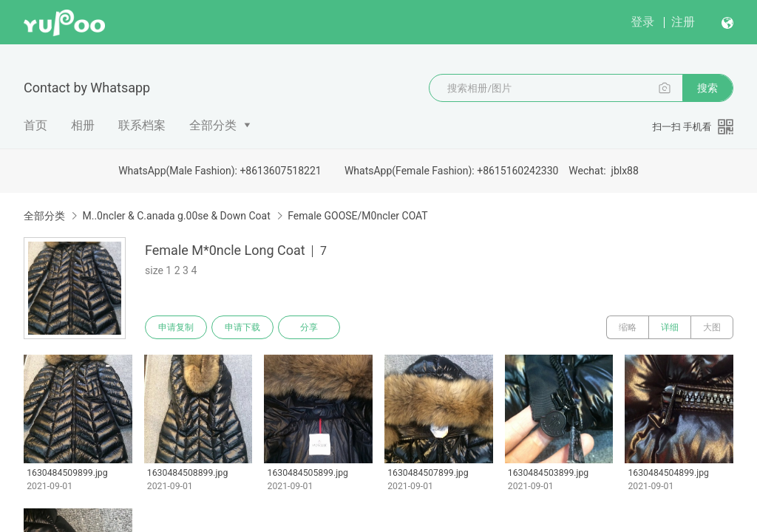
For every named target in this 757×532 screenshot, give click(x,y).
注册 (683, 22)
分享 (309, 327)
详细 (670, 327)
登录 (642, 22)
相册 (83, 125)
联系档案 (142, 125)
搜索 (707, 88)
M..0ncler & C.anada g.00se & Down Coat (176, 216)
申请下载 (242, 327)
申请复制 (176, 327)
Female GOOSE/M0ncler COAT (357, 216)
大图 (712, 327)
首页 (35, 125)
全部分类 (213, 125)
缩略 (628, 327)
